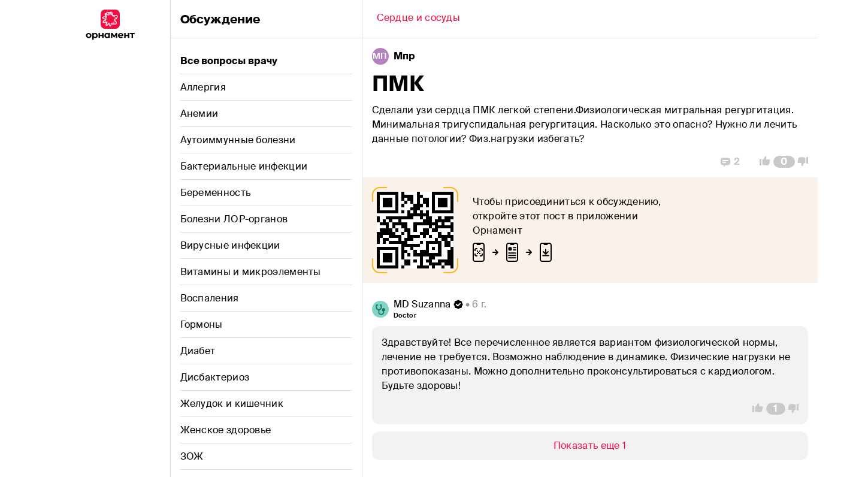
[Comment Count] (784, 162)
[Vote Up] (761, 162)
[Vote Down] (806, 162)
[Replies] (730, 162)
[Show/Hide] (590, 446)
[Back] (419, 19)
